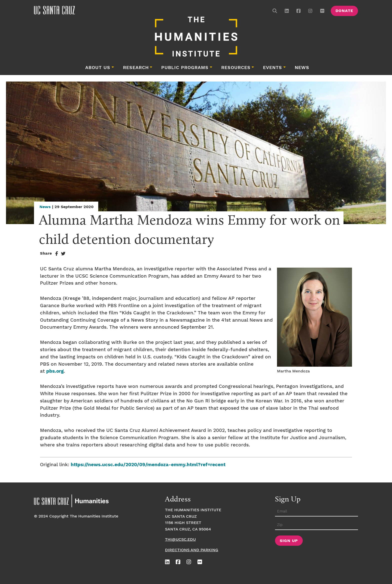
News (302, 68)
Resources (236, 68)
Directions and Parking (192, 550)
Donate (344, 11)
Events (272, 68)
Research (136, 68)
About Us (98, 68)
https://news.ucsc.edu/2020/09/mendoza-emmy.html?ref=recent (148, 465)
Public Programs (185, 68)
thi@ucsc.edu (180, 540)
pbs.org (55, 371)
